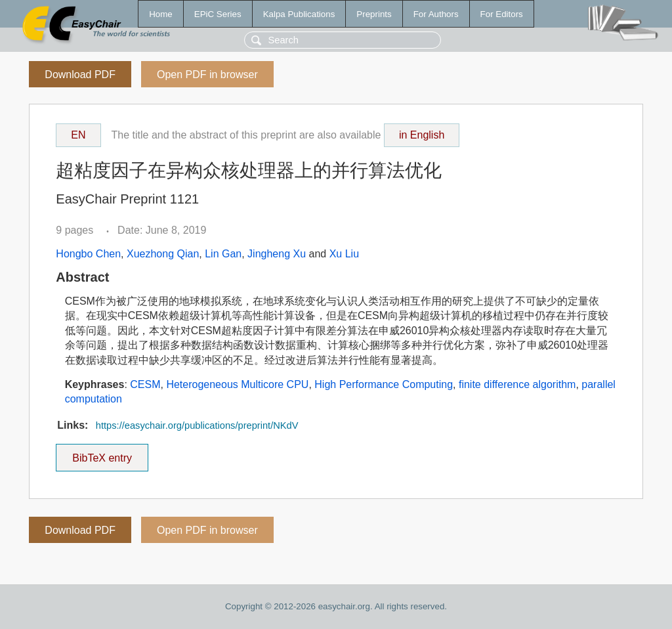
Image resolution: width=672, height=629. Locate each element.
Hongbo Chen (88, 254)
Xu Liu (344, 254)
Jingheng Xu (277, 254)
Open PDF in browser (207, 75)
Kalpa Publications (299, 14)
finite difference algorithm (517, 384)
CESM (145, 384)
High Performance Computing (384, 384)
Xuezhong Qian (163, 254)
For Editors (502, 14)
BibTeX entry (102, 454)
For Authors (436, 14)
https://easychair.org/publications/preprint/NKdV (197, 425)
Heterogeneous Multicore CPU (237, 384)
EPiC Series (218, 14)
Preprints (374, 14)
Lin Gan (223, 254)
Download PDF (80, 75)
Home (161, 14)
